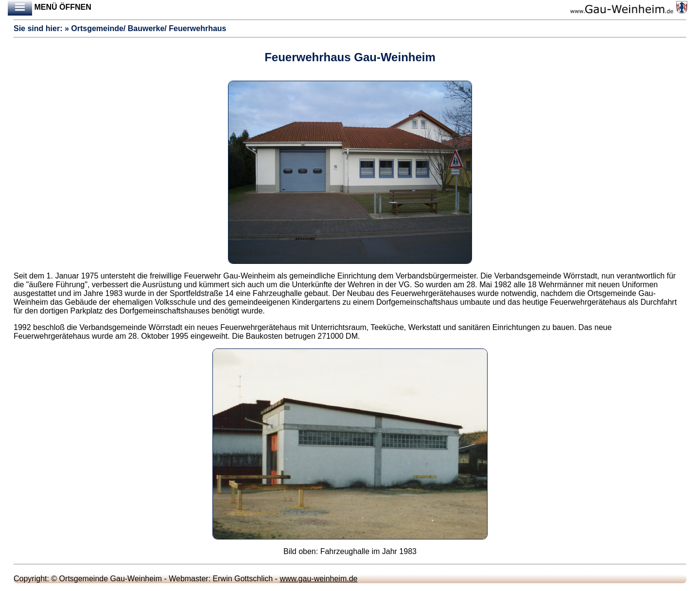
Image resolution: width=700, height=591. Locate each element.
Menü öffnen (50, 8)
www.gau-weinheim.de (318, 579)
